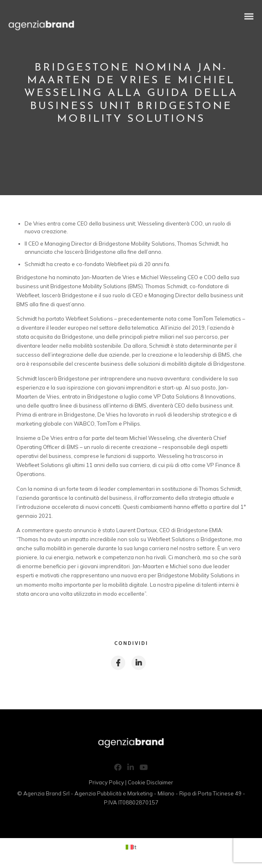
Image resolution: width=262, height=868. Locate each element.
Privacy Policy (106, 782)
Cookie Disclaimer (150, 782)
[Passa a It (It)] (131, 847)
